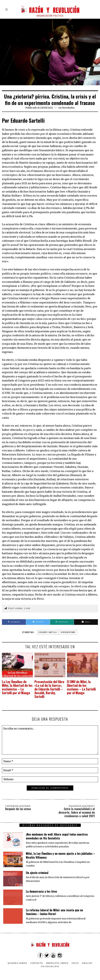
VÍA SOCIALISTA (50, 963)
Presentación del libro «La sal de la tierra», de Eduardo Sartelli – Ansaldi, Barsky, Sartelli (49, 687)
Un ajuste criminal (37, 869)
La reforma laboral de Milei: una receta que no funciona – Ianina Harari (54, 908)
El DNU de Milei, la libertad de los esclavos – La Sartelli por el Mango (81, 686)
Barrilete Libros (57, 959)
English (87, 959)
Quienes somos (17, 959)
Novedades (68, 108)
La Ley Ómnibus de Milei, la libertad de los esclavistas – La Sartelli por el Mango (17, 686)
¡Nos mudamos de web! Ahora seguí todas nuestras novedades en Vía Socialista (57, 832)
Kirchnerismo (68, 632)
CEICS (75, 959)
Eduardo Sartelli (48, 632)
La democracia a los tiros (41, 887)
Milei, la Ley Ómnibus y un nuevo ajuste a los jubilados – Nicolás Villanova (60, 852)
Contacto (37, 959)
